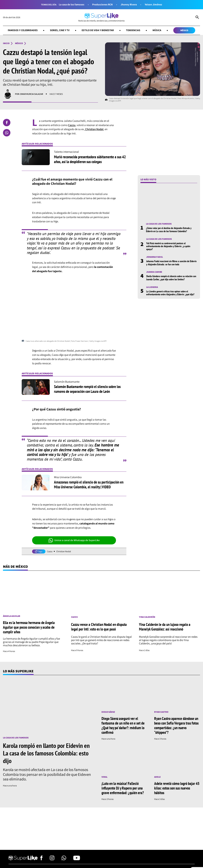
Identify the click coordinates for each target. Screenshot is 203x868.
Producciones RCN (102, 5)
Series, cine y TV (60, 30)
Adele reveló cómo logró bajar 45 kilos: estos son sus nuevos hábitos (177, 788)
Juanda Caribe (154, 272)
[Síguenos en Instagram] (52, 859)
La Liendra (152, 287)
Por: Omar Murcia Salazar (29, 94)
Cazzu (72, 125)
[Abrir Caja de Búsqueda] (197, 18)
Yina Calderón (147, 617)
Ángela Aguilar (12, 616)
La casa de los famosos (72, 5)
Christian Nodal (94, 129)
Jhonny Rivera (129, 5)
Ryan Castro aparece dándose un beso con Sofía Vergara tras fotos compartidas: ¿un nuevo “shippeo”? (176, 725)
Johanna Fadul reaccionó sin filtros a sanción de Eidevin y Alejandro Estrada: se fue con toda (171, 263)
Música (157, 30)
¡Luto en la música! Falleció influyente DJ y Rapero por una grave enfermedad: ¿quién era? (123, 788)
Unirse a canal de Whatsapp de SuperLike (74, 540)
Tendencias (133, 30)
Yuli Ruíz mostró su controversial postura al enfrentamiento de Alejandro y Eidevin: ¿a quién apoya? (168, 246)
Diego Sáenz (108, 712)
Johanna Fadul (155, 257)
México (184, 30)
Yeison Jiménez (153, 5)
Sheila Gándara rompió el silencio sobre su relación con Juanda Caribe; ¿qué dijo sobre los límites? (171, 278)
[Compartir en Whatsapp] (7, 133)
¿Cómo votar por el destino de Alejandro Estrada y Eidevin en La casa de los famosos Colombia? (169, 230)
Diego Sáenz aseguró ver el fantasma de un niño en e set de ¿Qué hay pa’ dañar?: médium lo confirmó (123, 725)
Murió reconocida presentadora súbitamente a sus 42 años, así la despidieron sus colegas (90, 159)
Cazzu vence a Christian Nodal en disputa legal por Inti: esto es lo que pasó (99, 627)
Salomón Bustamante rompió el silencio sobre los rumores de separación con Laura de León (87, 389)
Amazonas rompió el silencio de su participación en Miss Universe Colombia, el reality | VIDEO (89, 484)
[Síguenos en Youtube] (77, 859)
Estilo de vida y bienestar (98, 30)
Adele (157, 777)
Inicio (6, 43)
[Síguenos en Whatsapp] (64, 859)
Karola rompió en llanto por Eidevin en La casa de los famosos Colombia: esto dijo (46, 753)
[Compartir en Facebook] (7, 123)
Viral (104, 777)
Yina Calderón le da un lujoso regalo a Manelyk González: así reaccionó (165, 627)
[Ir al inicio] (101, 17)
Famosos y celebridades (23, 30)
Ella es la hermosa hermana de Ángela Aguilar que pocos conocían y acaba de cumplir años (29, 627)
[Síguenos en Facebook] (41, 859)
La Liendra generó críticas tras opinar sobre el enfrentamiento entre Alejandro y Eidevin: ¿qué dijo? (170, 293)
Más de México (15, 566)
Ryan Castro (161, 712)
